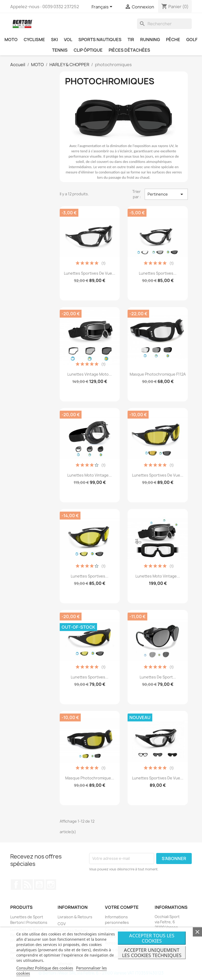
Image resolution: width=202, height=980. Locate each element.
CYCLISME (34, 40)
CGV (62, 924)
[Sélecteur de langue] (103, 7)
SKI (54, 40)
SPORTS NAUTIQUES (100, 40)
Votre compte (122, 907)
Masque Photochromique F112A (158, 374)
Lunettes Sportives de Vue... (90, 273)
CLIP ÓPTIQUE (88, 50)
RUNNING (150, 40)
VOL (68, 40)
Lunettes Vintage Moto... (90, 374)
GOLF (192, 40)
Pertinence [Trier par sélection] (166, 194)
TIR (131, 40)
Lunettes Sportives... (158, 273)
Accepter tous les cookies (152, 938)
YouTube (39, 885)
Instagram (51, 885)
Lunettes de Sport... (158, 677)
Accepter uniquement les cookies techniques (152, 953)
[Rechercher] (164, 24)
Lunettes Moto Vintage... (90, 475)
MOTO (11, 40)
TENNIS (60, 50)
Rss (28, 885)
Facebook (16, 885)
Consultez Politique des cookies (45, 968)
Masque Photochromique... (90, 778)
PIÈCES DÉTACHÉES (129, 50)
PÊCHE (173, 40)
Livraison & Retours (75, 917)
